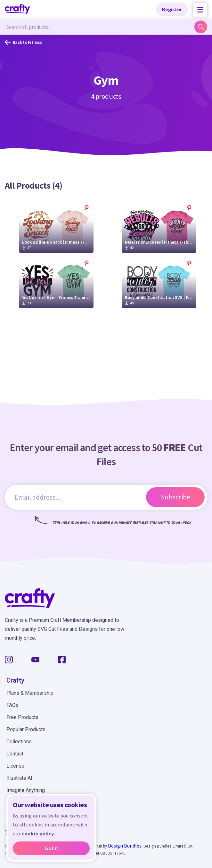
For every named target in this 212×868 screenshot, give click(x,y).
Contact (15, 754)
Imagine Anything (26, 790)
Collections (19, 742)
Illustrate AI (19, 778)
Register (172, 9)
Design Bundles (125, 846)
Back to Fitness (24, 42)
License (15, 766)
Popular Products (26, 729)
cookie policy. (38, 834)
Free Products (22, 717)
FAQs (12, 705)
